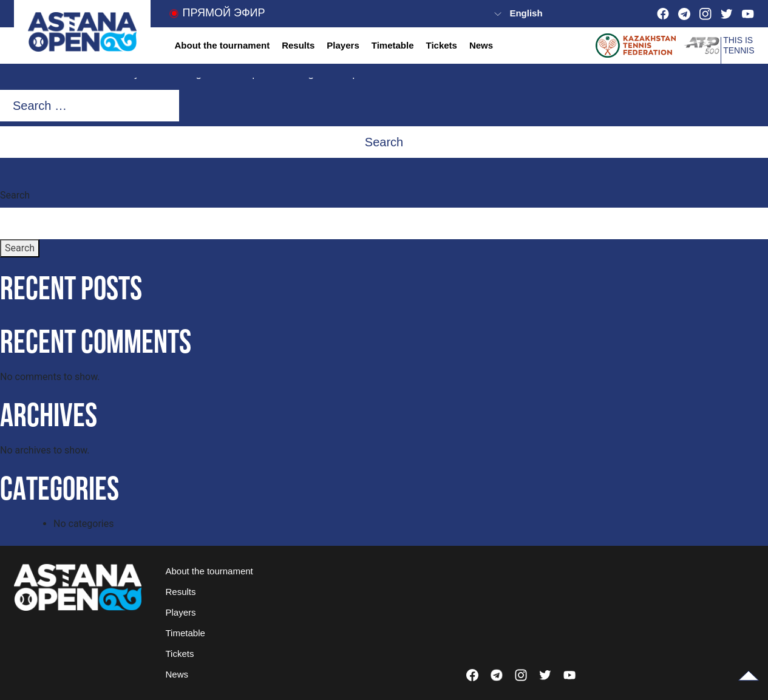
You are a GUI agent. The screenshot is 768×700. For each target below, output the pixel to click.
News (481, 45)
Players (343, 45)
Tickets (441, 45)
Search (15, 195)
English (526, 13)
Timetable (393, 45)
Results (298, 45)
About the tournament (223, 45)
